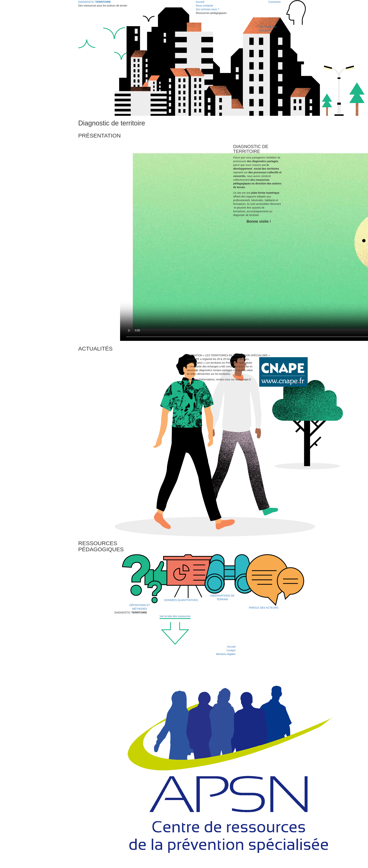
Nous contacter (205, 6)
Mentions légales (226, 654)
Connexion (275, 2)
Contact (231, 650)
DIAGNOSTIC (95, 2)
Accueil (200, 2)
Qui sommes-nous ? (207, 9)
